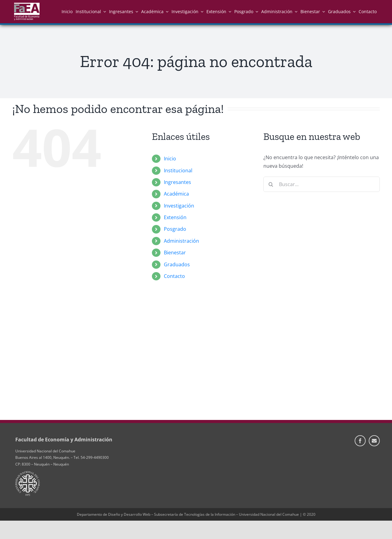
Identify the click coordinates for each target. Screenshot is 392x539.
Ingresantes (177, 182)
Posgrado (175, 229)
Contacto (174, 276)
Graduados (177, 264)
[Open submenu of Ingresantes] (136, 11)
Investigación (179, 206)
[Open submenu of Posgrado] (256, 11)
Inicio (170, 159)
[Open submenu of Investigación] (201, 11)
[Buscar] (271, 184)
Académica (176, 194)
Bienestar (175, 253)
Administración (181, 241)
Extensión (175, 217)
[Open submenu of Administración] (295, 11)
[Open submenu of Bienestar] (322, 11)
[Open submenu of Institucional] (104, 11)
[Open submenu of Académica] (166, 11)
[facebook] (360, 441)
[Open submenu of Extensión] (229, 11)
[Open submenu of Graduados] (353, 11)
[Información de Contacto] (374, 441)
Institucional (178, 170)
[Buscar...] (322, 184)
